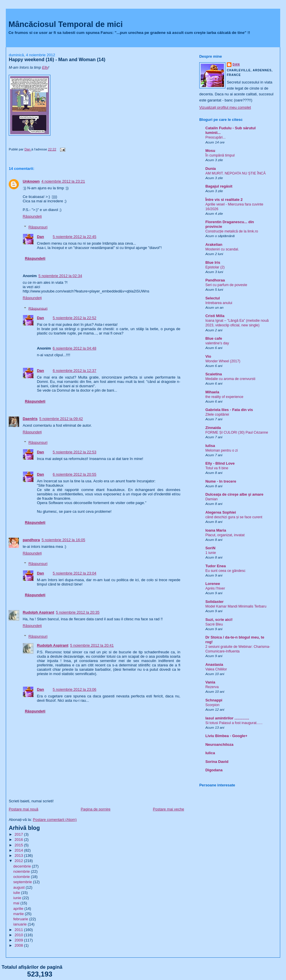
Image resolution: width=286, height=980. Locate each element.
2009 (19, 940)
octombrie (22, 877)
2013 (19, 856)
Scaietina (214, 374)
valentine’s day (217, 343)
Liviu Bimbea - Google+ (226, 736)
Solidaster (214, 602)
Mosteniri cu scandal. (222, 249)
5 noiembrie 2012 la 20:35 (78, 612)
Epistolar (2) (215, 267)
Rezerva (212, 687)
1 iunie (211, 553)
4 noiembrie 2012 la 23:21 (63, 181)
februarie (21, 919)
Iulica (210, 753)
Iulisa (210, 446)
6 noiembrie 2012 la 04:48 (75, 348)
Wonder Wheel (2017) (223, 361)
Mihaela (212, 392)
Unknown (31, 181)
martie (19, 914)
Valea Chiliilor (216, 669)
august (20, 887)
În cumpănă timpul (220, 155)
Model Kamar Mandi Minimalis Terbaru (236, 606)
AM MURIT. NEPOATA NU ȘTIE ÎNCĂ (236, 173)
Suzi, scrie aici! (219, 620)
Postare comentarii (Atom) (55, 820)
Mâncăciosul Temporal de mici (66, 24)
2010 (19, 935)
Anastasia (214, 664)
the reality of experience (224, 397)
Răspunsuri (38, 227)
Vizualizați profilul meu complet (225, 107)
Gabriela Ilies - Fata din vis (229, 410)
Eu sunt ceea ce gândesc (226, 571)
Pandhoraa (215, 280)
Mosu (210, 151)
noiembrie (22, 871)
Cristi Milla (215, 316)
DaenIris (30, 419)
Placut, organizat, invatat (225, 535)
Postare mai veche (169, 809)
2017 (19, 834)
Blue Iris (213, 262)
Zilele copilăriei (217, 414)
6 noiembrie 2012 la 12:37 (75, 371)
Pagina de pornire (96, 809)
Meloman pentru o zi (222, 450)
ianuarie (21, 924)
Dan (40, 237)
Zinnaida (213, 428)
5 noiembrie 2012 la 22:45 (75, 237)
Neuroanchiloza (219, 744)
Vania (210, 682)
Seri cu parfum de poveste (226, 285)
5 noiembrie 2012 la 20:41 (92, 645)
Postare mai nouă (23, 809)
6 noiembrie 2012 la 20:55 (75, 474)
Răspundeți (32, 216)
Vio (208, 356)
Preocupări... (216, 137)
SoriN (210, 548)
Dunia (211, 169)
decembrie (23, 866)
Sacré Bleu (214, 624)
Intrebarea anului (219, 303)
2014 (19, 850)
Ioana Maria (216, 530)
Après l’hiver (215, 588)
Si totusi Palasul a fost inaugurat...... (234, 723)
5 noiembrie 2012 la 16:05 (63, 540)
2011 (19, 930)
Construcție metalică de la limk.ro (232, 231)
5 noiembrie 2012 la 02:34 (60, 276)
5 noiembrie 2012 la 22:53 (75, 452)
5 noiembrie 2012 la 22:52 (75, 318)
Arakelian (214, 244)
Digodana (214, 770)
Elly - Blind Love (220, 463)
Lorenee (213, 584)
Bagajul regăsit (219, 186)
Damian (212, 499)
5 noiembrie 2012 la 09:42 (61, 419)
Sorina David (217, 762)
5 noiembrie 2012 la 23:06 (75, 689)
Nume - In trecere (221, 481)
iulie (17, 893)
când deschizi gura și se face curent (234, 517)
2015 (19, 845)
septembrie (23, 882)
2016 (19, 840)
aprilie (19, 909)
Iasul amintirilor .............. (227, 718)
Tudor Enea (216, 566)
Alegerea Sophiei (221, 512)
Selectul (213, 298)
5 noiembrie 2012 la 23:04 (75, 573)
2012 (19, 861)
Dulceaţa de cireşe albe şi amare (234, 494)
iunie (18, 898)
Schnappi (214, 700)
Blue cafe (214, 338)
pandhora (31, 540)
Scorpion (212, 705)
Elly (45, 67)
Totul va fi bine (217, 468)
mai (17, 903)
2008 (19, 945)
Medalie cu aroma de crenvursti (230, 379)
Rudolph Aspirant (38, 612)
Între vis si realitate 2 (224, 200)
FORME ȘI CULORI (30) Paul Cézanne (237, 432)
